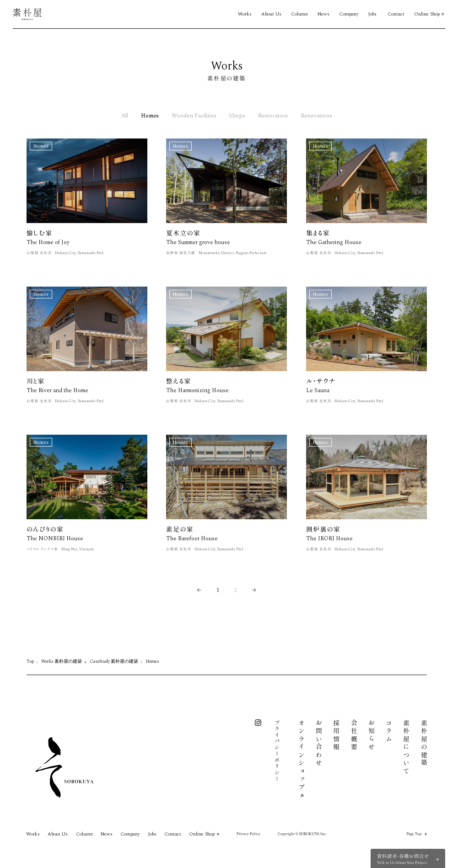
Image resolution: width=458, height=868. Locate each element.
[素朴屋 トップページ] (27, 14)
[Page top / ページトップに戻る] (417, 834)
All (125, 116)
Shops (237, 116)
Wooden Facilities (194, 116)
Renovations (316, 116)
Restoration (273, 116)
